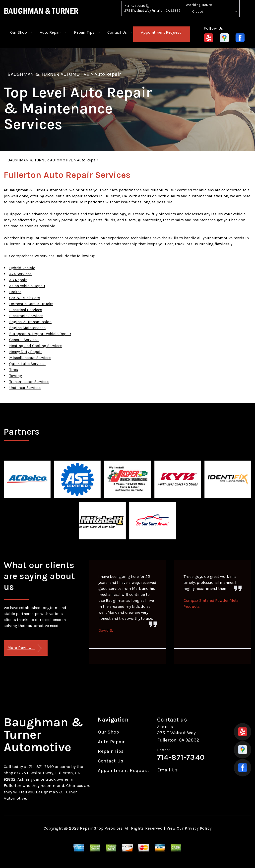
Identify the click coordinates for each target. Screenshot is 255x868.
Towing (16, 376)
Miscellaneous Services (30, 358)
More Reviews (25, 648)
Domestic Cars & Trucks (31, 304)
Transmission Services (29, 382)
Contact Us (117, 32)
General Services (24, 340)
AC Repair (18, 280)
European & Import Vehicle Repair (40, 334)
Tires (14, 370)
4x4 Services (20, 274)
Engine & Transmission (30, 322)
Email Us (167, 770)
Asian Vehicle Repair (27, 286)
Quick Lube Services (27, 364)
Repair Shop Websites (101, 828)
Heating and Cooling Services (36, 346)
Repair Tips (84, 32)
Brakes (15, 292)
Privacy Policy (198, 828)
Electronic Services (26, 316)
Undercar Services (25, 388)
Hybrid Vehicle (22, 268)
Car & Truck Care (25, 298)
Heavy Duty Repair (26, 352)
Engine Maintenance (27, 328)
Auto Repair (50, 32)
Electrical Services (26, 310)
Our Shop (19, 32)
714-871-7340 (135, 6)
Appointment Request (161, 32)
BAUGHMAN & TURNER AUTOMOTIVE (48, 74)
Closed (198, 12)
